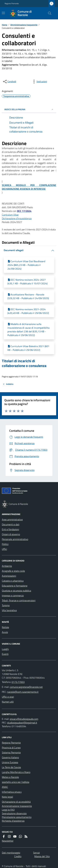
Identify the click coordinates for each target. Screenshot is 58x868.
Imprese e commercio (13, 595)
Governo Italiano (10, 757)
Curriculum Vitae (10, 215)
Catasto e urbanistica (13, 581)
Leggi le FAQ (8, 810)
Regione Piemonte (12, 4)
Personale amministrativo (15, 539)
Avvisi (5, 632)
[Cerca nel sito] (48, 13)
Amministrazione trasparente (24, 25)
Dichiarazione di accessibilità (16, 802)
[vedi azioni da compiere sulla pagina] (39, 82)
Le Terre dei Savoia (11, 767)
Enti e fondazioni (10, 529)
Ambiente (7, 566)
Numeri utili (8, 702)
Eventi (5, 654)
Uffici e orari (8, 697)
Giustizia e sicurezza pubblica (16, 591)
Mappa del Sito (42, 856)
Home (5, 25)
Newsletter (8, 841)
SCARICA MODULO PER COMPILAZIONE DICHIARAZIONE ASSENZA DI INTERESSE (29, 187)
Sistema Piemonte (11, 752)
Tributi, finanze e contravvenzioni (19, 600)
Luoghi (5, 649)
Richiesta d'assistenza (13, 821)
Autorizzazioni (9, 576)
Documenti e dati (11, 524)
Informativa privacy (12, 792)
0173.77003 (18, 682)
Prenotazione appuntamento (17, 817)
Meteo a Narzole (10, 777)
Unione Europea (10, 762)
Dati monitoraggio (11, 853)
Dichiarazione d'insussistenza (17, 218)
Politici (5, 544)
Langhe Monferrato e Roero (16, 772)
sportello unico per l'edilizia (16, 782)
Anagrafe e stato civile (13, 571)
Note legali (7, 797)
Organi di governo (11, 534)
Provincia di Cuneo (11, 748)
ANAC (5, 787)
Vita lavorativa (9, 610)
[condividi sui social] (9, 82)
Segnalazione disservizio (14, 813)
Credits (18, 856)
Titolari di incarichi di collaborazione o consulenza (24, 363)
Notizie (5, 627)
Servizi (36, 853)
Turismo (6, 605)
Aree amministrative (12, 519)
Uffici (4, 549)
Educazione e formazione (15, 586)
